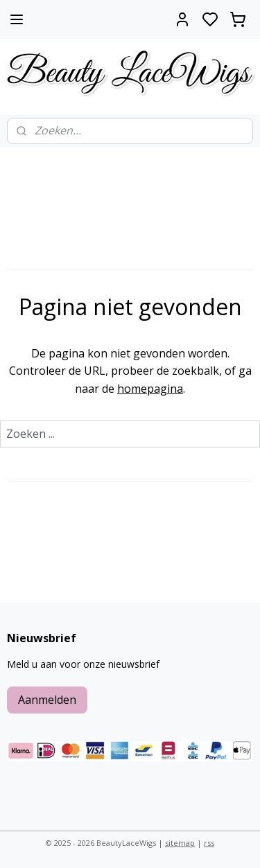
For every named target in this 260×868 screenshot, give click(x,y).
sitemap (180, 843)
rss (209, 843)
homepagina (150, 389)
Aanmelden (47, 700)
